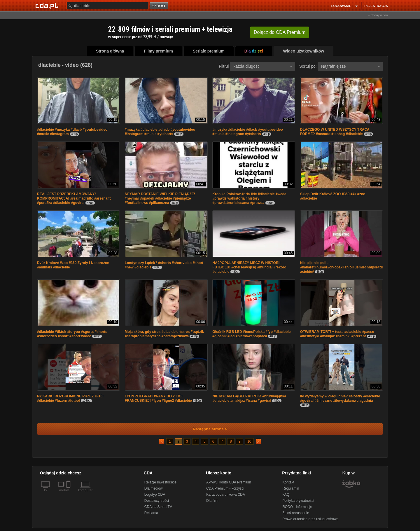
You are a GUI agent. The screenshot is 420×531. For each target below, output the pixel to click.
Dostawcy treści (157, 501)
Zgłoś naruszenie (296, 513)
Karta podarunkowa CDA (226, 495)
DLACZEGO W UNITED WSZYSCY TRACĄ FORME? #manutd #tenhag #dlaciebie (335, 132)
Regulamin (291, 488)
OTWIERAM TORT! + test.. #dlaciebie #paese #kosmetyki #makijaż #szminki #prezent (337, 334)
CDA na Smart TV (158, 507)
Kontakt (288, 482)
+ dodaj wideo (378, 15)
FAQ (286, 495)
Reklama (151, 513)
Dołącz (280, 32)
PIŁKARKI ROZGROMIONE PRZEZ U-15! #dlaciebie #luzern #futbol (70, 398)
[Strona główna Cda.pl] (48, 6)
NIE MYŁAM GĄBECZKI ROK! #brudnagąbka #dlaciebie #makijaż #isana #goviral (249, 398)
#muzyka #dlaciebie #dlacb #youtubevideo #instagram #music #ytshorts (160, 132)
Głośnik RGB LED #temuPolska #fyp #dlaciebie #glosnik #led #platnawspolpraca (251, 334)
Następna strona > (206, 429)
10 (249, 441)
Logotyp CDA (155, 495)
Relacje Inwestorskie (160, 482)
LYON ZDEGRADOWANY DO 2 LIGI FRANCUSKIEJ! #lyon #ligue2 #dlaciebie (158, 398)
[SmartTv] (69, 494)
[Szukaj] (108, 6)
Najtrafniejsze (351, 66)
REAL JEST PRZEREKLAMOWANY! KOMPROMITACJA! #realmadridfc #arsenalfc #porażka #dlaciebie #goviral (74, 198)
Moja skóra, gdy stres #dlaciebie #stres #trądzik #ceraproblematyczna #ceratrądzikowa (164, 334)
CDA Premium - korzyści (225, 488)
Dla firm (212, 501)
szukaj (159, 6)
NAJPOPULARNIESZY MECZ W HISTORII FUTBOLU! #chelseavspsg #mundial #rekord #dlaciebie (249, 267)
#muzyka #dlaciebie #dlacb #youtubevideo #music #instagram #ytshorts (247, 132)
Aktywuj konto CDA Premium (229, 482)
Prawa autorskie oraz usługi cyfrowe (310, 519)
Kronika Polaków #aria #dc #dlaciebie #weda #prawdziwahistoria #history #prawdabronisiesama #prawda (249, 198)
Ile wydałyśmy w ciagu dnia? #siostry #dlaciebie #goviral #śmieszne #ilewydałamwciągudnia (340, 398)
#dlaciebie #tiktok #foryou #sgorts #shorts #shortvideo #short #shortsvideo (72, 334)
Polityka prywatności (298, 501)
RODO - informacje (297, 507)
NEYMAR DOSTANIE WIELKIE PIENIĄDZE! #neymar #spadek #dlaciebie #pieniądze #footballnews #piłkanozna (160, 198)
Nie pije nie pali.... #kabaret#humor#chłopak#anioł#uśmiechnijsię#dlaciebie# (341, 267)
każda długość (263, 66)
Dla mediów (154, 488)
